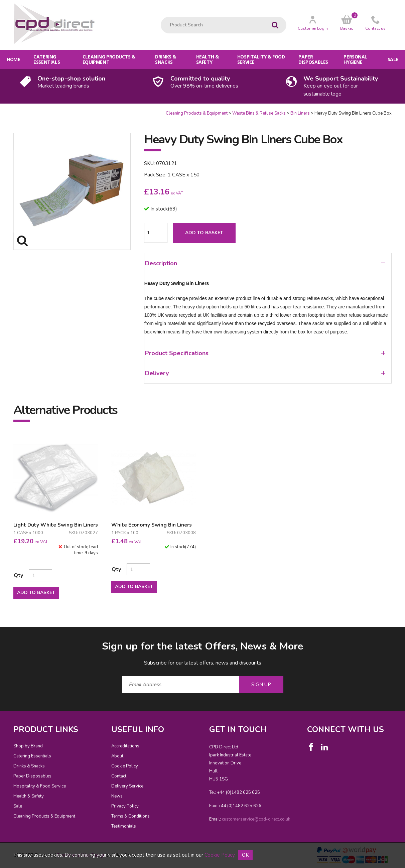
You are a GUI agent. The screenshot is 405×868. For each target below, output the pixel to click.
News (117, 796)
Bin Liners (300, 113)
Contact (119, 776)
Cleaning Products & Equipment (109, 59)
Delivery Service (127, 786)
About (117, 756)
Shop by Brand (28, 746)
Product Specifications (265, 353)
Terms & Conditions (130, 816)
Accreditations (125, 746)
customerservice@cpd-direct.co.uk (256, 819)
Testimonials (124, 826)
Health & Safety (208, 59)
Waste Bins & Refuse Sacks (259, 113)
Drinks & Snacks (166, 59)
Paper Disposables (313, 59)
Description (265, 263)
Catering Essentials (47, 59)
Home (13, 59)
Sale (393, 59)
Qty (18, 575)
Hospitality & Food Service (261, 59)
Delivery (265, 373)
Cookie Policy (125, 766)
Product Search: (161, 17)
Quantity (0, 110)
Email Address (0, 634)
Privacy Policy (125, 806)
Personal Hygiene (355, 59)
